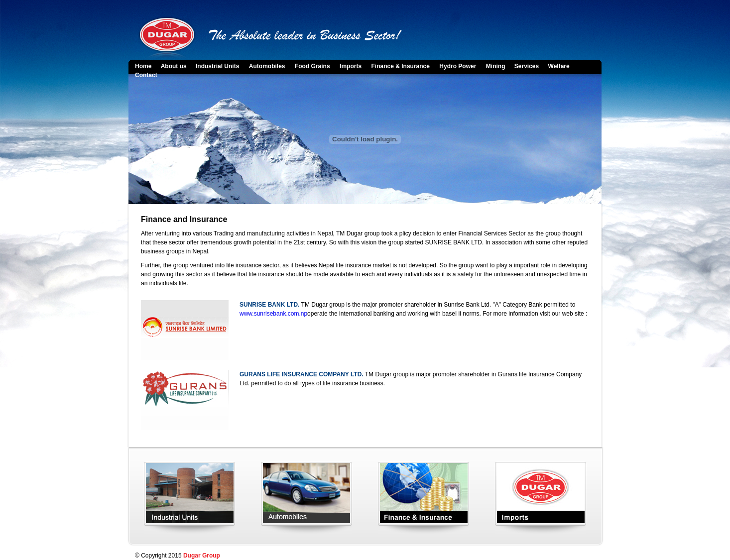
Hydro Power (458, 66)
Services (528, 66)
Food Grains (312, 66)
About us (175, 66)
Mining (496, 66)
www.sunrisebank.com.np (273, 314)
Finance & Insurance (401, 66)
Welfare (559, 66)
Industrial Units (217, 66)
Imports (351, 66)
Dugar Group (202, 556)
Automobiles (267, 66)
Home (144, 66)
